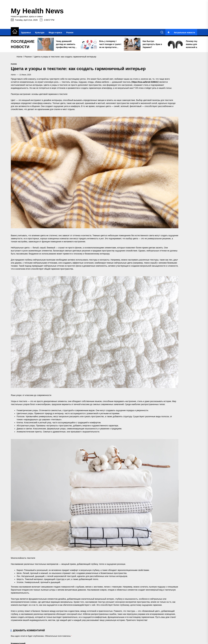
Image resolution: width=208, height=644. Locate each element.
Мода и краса (55, 33)
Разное (70, 33)
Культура (40, 33)
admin (13, 75)
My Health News (37, 11)
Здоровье (26, 33)
